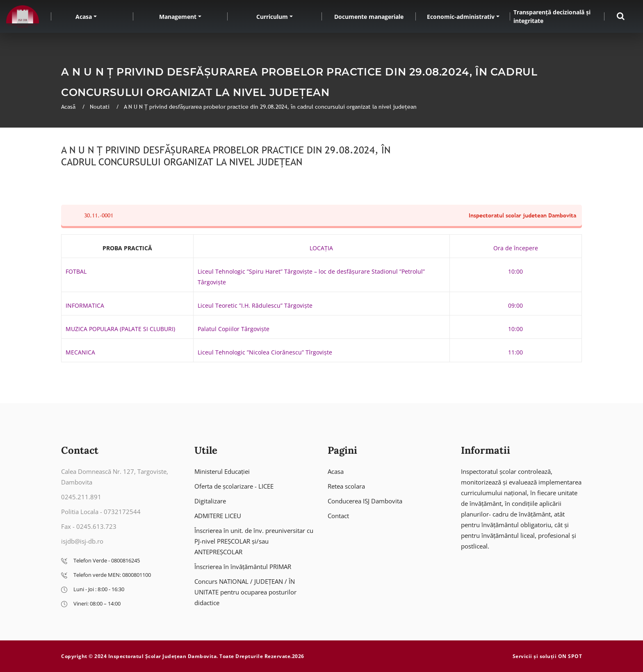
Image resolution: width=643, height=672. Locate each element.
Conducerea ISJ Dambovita (365, 501)
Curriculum (272, 17)
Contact (338, 516)
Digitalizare (210, 501)
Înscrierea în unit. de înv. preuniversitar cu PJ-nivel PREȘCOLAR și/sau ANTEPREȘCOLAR (254, 541)
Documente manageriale (369, 17)
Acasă (69, 107)
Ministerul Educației (222, 471)
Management (178, 17)
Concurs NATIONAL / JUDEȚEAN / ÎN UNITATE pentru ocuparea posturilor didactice (245, 592)
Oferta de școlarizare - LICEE (234, 486)
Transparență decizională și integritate (552, 16)
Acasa (84, 17)
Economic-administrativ (461, 17)
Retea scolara (346, 486)
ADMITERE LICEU (218, 516)
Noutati (100, 107)
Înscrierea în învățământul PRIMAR (243, 567)
